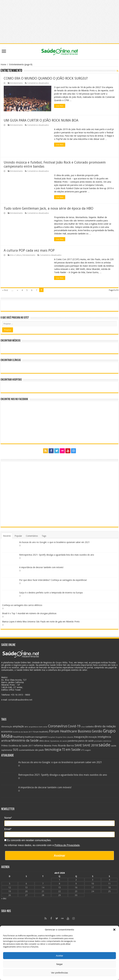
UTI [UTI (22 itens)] (83, 750)
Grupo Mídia (62, 663)
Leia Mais (60, 106)
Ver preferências (59, 973)
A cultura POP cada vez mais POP (29, 250)
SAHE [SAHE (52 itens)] (78, 745)
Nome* (8, 818)
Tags (44, 536)
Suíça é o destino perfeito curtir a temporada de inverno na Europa (51, 593)
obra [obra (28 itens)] (41, 741)
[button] (114, 930)
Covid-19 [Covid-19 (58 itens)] (74, 726)
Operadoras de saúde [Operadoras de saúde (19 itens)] (59, 741)
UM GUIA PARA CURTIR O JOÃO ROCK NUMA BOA (41, 120)
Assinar (59, 856)
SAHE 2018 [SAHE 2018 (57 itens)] (90, 745)
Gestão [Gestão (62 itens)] (97, 731)
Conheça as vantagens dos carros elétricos (22, 605)
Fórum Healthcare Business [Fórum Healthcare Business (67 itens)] (70, 731)
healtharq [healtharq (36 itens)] (19, 737)
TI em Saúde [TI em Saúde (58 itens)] (71, 750)
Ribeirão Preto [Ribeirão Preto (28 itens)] (51, 746)
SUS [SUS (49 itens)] (16, 750)
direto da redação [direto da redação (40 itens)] (105, 726)
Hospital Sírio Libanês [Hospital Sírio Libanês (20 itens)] (64, 737)
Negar (60, 964)
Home (3, 64)
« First (5, 290)
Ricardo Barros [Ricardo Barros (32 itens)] (66, 746)
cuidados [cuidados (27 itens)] (90, 727)
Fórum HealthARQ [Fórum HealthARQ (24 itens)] (41, 732)
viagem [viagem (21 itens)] (88, 750)
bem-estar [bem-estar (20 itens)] (43, 727)
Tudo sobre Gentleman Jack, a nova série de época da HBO (48, 208)
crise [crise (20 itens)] (83, 727)
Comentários (32, 536)
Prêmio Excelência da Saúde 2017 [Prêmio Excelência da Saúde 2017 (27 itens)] (17, 746)
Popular (18, 536)
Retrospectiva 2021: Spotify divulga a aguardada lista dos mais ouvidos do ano (57, 555)
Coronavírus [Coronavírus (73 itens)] (58, 726)
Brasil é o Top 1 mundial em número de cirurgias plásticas (29, 613)
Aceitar (60, 956)
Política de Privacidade (67, 845)
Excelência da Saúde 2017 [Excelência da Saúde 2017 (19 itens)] (22, 732)
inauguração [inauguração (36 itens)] (81, 737)
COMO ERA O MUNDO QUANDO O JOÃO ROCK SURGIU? (46, 78)
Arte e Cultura (16, 255)
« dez (4, 898)
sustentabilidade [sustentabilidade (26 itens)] (27, 750)
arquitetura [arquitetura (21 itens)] (33, 727)
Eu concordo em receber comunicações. (28, 840)
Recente (7, 536)
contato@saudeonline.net (20, 700)
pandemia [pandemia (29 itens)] (73, 741)
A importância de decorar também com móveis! (41, 567)
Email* (8, 829)
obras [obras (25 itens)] (47, 741)
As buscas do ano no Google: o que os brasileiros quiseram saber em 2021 (54, 542)
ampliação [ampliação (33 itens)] (18, 726)
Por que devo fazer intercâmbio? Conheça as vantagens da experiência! (53, 580)
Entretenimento (16, 83)
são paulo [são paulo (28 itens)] (39, 750)
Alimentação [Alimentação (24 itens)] (7, 727)
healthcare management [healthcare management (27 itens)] (36, 737)
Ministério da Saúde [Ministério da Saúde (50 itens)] (25, 741)
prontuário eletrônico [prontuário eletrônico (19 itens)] (103, 741)
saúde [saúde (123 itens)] (104, 745)
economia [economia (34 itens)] (7, 732)
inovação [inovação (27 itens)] (93, 737)
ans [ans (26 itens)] (26, 727)
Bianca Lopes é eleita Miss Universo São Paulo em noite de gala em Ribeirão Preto (41, 622)
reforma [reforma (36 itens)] (38, 746)
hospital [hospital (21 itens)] (51, 737)
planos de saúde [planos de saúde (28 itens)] (86, 741)
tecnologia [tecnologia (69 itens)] (53, 749)
